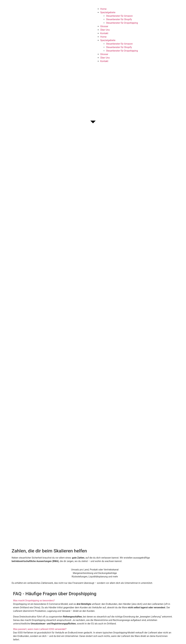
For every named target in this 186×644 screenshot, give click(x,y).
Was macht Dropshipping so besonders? (34, 601)
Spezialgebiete (108, 12)
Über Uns (105, 30)
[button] (93, 601)
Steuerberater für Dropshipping (122, 23)
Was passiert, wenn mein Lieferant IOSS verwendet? (40, 629)
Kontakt (104, 33)
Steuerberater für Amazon (119, 16)
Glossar (104, 26)
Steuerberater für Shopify (119, 19)
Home (103, 9)
